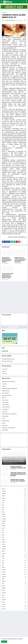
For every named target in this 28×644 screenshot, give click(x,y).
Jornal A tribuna (5, 402)
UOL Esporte (4, 374)
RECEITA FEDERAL (6, 421)
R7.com (3, 419)
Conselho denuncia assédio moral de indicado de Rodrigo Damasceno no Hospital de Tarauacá (8, 276)
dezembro (14, 493)
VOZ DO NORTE (5, 430)
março (14, 500)
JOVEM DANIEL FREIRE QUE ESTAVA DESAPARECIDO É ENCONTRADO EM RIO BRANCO (18, 474)
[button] (1, 2)
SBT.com (4, 423)
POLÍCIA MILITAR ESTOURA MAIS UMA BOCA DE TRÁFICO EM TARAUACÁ (7, 260)
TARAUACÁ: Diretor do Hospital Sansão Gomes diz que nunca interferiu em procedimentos (20, 260)
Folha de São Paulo (6, 391)
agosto (14, 512)
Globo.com (4, 398)
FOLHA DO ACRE (5, 393)
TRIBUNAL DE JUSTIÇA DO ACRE (8, 428)
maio (14, 505)
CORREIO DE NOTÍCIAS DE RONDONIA (10, 389)
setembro (14, 514)
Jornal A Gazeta (5, 400)
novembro (14, 491)
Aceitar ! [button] (4, 642)
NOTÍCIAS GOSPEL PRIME (7, 361)
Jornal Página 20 (5, 409)
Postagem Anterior (5, 327)
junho (14, 507)
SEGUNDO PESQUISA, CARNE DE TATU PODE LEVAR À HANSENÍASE (18, 480)
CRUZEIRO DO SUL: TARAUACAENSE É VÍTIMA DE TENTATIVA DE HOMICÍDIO (14, 460)
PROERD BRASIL (5, 416)
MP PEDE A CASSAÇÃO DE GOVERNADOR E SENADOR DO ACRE (18, 467)
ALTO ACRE (4, 384)
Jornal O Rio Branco (6, 407)
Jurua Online (4, 412)
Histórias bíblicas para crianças (8, 359)
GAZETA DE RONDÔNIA (7, 395)
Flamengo (4, 371)
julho (14, 510)
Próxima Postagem (23, 327)
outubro (14, 489)
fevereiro (14, 498)
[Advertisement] (14, 297)
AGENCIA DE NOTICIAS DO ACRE (8, 382)
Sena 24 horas (5, 425)
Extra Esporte (5, 369)
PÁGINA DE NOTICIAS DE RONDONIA (9, 414)
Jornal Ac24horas (5, 405)
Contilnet (4, 386)
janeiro (14, 496)
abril (14, 503)
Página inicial (5, 12)
